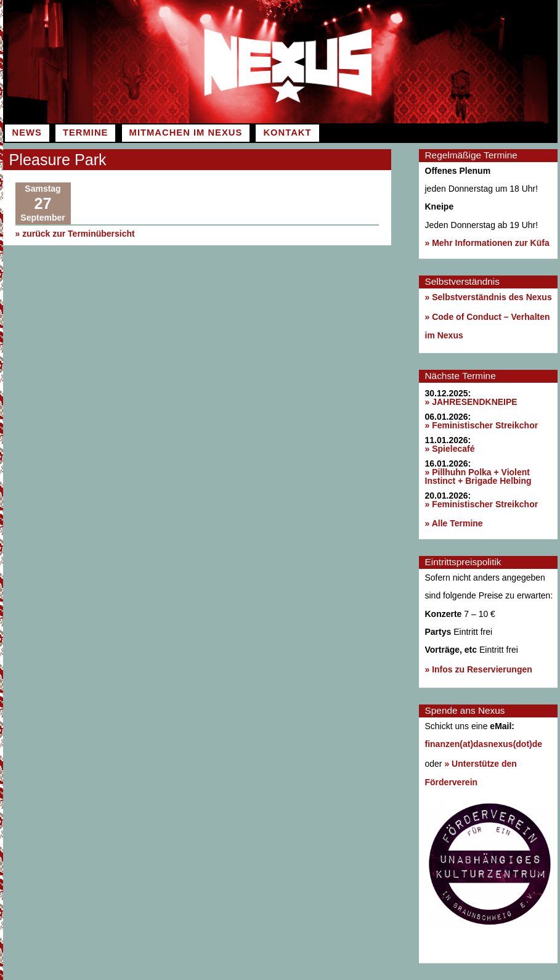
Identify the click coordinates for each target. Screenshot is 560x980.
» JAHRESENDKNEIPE (471, 402)
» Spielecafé (450, 449)
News (27, 133)
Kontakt (287, 133)
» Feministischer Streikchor (482, 425)
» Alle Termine (454, 523)
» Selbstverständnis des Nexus (489, 297)
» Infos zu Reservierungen (479, 669)
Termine (85, 133)
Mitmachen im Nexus (186, 133)
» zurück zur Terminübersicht (75, 234)
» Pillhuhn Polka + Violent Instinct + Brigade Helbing (478, 476)
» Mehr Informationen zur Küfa (487, 243)
